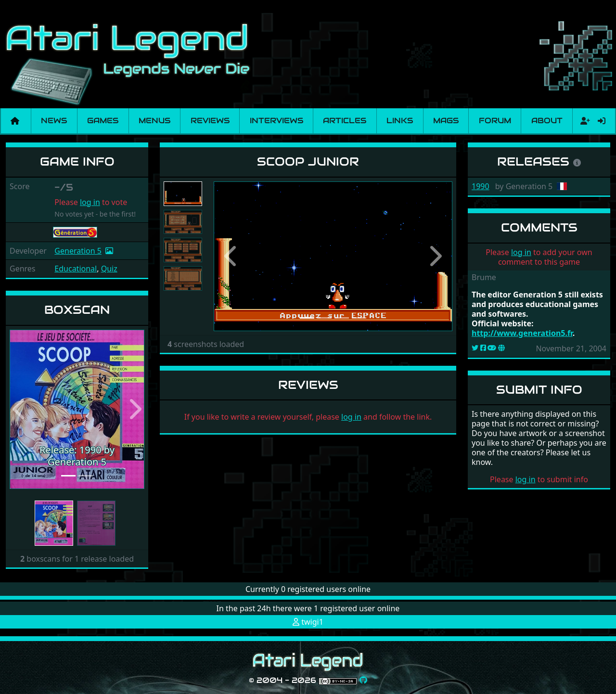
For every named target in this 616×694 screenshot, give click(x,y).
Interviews (276, 121)
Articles (345, 121)
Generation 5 (78, 251)
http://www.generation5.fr (522, 333)
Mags (446, 121)
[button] (20, 409)
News (54, 121)
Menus (154, 121)
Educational (76, 269)
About (547, 121)
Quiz (109, 269)
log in (90, 202)
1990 (481, 186)
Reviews (210, 121)
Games (103, 121)
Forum (495, 121)
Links (400, 121)
